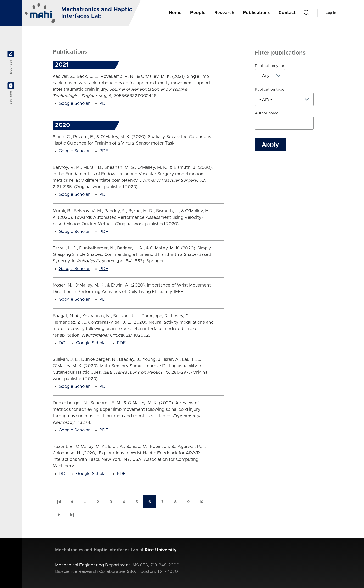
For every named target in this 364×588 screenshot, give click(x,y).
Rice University (161, 550)
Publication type (270, 90)
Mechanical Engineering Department (93, 565)
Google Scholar (74, 104)
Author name (267, 113)
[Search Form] (306, 13)
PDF (104, 104)
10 (203, 503)
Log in (331, 13)
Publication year (270, 66)
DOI (63, 343)
